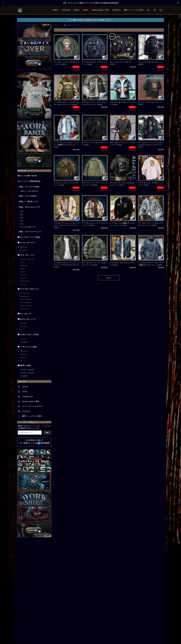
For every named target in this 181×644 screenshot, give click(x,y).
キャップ (23, 339)
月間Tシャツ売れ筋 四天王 (29, 191)
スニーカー (24, 327)
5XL (22, 215)
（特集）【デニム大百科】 (28, 196)
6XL (22, 218)
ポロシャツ (24, 266)
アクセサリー (25, 342)
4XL (22, 211)
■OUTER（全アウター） (27, 243)
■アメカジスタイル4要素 (27, 347)
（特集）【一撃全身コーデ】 (28, 202)
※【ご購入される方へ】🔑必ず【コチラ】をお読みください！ (90, 20)
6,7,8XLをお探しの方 (28, 227)
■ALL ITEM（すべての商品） (29, 237)
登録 (47, 433)
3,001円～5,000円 (27, 370)
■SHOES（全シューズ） (27, 319)
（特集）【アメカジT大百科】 (29, 187)
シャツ (22, 272)
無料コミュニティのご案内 (134, 10)
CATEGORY (66, 10)
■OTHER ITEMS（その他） (29, 335)
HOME (55, 10)
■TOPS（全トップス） (27, 255)
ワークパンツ (25, 293)
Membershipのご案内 (100, 10)
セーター (23, 284)
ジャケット (24, 250)
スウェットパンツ (26, 306)
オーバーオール (25, 303)
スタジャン (24, 247)
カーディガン (25, 281)
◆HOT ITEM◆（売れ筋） (28, 176)
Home (56, 25)
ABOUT (77, 10)
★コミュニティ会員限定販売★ (29, 181)
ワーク (22, 360)
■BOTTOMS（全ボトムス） (29, 289)
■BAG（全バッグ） (25, 314)
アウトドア (24, 351)
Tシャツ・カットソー (28, 259)
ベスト (22, 262)
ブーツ (22, 330)
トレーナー (24, 275)
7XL (22, 221)
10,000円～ (24, 376)
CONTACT (116, 10)
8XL (22, 224)
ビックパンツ (25, 309)
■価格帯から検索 (24, 365)
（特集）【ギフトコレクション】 (30, 232)
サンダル (23, 324)
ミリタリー (24, 354)
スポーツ (23, 357)
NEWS (86, 10)
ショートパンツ (25, 300)
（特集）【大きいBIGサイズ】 (29, 207)
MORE (109, 278)
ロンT (22, 269)
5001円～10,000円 (27, 373)
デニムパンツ (25, 296)
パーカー (23, 278)
